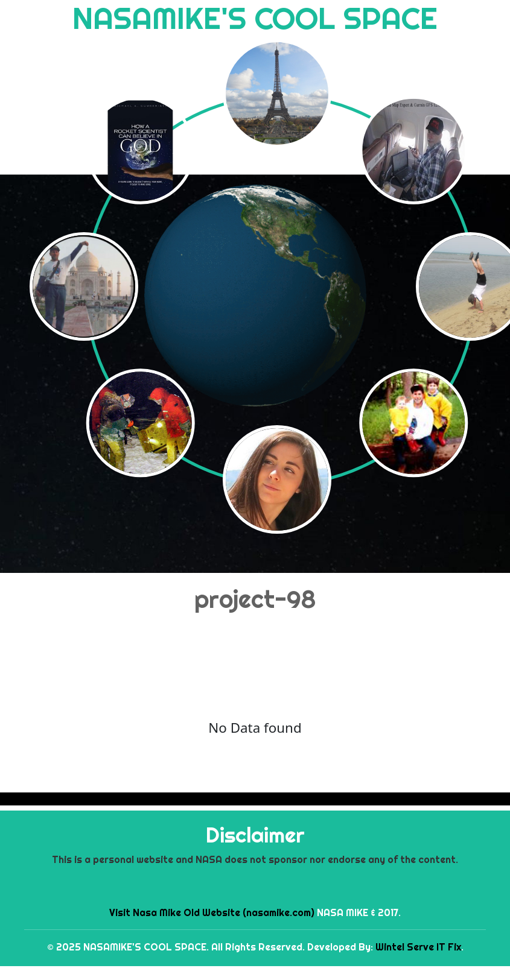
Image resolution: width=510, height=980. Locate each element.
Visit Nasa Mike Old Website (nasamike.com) (212, 912)
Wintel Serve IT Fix (418, 947)
